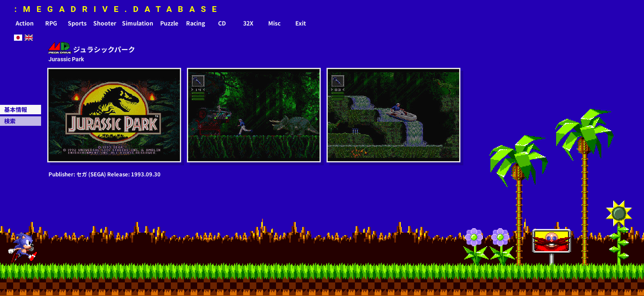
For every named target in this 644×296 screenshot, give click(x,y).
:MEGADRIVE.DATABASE (118, 9)
